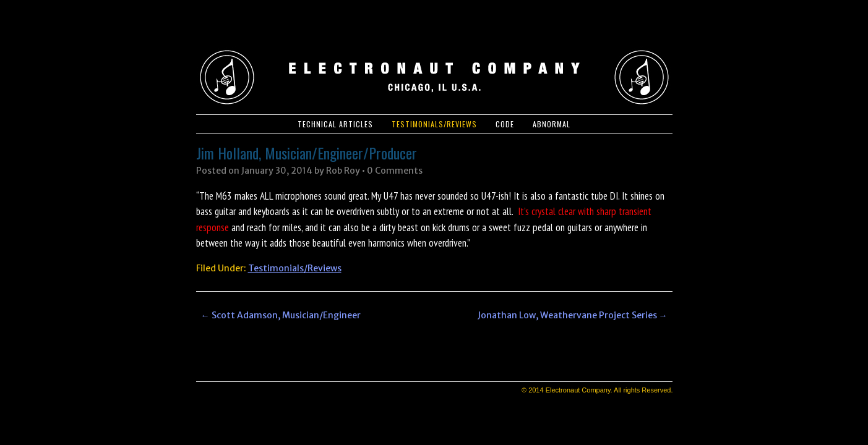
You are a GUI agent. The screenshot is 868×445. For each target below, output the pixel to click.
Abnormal (552, 124)
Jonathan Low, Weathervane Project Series (573, 315)
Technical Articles (335, 124)
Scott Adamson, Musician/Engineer (281, 315)
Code (505, 124)
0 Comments (395, 171)
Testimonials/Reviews (434, 124)
